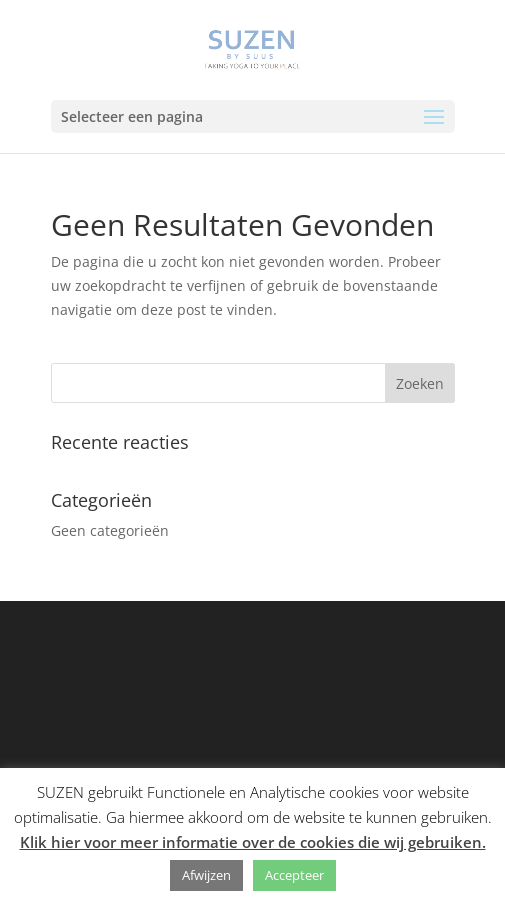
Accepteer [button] (294, 875)
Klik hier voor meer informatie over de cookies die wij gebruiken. (253, 842)
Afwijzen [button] (206, 875)
